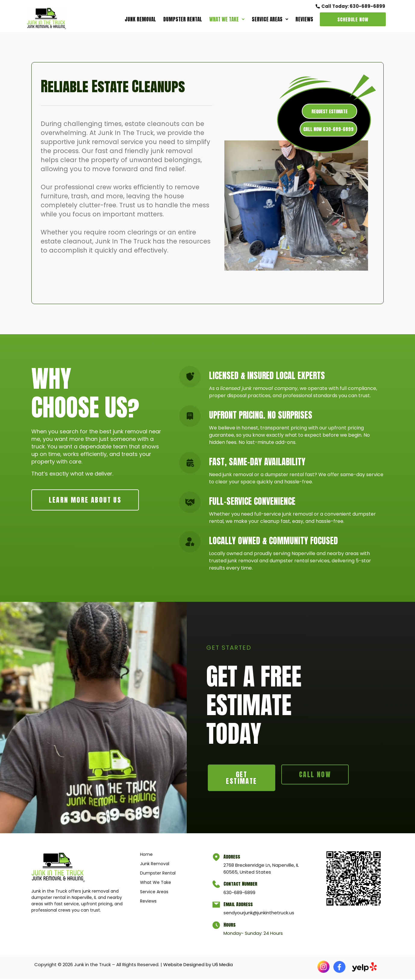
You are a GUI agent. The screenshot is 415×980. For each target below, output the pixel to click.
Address (232, 858)
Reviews (304, 19)
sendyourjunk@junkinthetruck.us (259, 914)
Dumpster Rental (183, 19)
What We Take (227, 19)
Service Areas (270, 19)
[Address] (217, 859)
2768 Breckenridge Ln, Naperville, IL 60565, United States (262, 870)
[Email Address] (217, 906)
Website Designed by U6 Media (198, 966)
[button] (227, 19)
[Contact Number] (217, 886)
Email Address (239, 905)
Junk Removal (140, 19)
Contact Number (241, 885)
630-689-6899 (240, 893)
